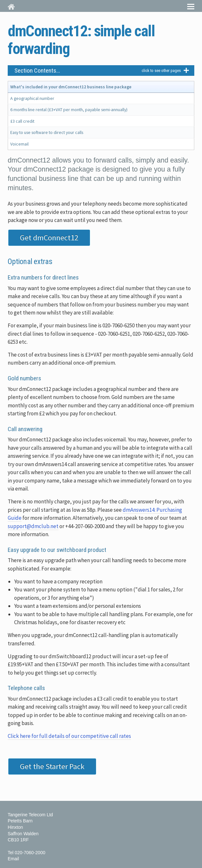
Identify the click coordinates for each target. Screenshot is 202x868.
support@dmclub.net (33, 526)
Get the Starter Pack (52, 766)
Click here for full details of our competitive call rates (69, 736)
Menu (191, 6)
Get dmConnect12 (49, 238)
